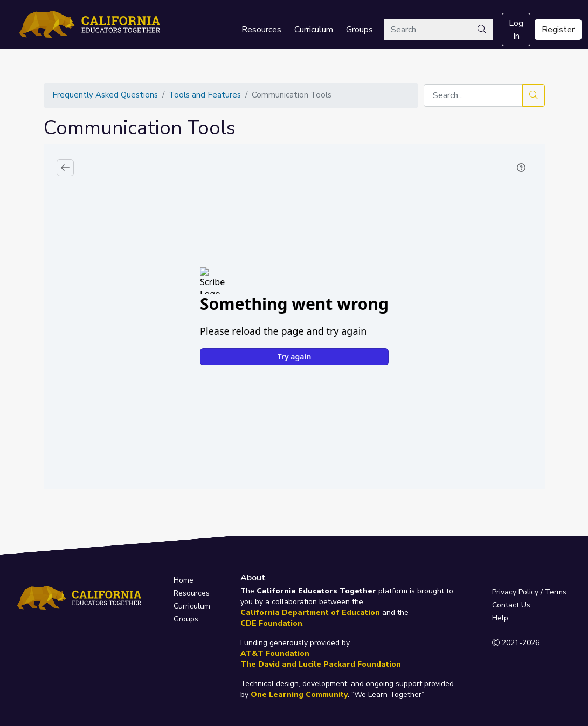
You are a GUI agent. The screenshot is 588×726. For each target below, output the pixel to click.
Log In (516, 30)
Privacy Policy (515, 592)
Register (558, 30)
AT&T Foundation (275, 654)
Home (184, 580)
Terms (556, 592)
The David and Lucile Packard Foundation (321, 664)
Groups (359, 30)
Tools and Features (205, 95)
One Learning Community (299, 694)
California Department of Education (310, 613)
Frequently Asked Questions (105, 95)
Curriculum (314, 30)
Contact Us (511, 605)
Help (500, 618)
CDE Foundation (271, 623)
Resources (261, 30)
